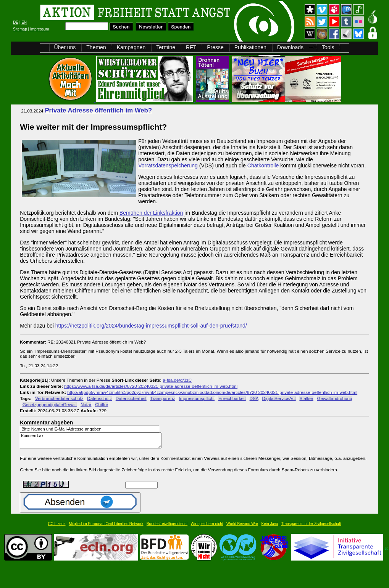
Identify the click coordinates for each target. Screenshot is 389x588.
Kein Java (270, 527)
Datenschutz (99, 398)
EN (24, 22)
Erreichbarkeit (232, 398)
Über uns (65, 47)
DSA (254, 398)
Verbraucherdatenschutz (59, 398)
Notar (86, 404)
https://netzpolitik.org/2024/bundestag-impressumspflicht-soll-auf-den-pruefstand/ (151, 326)
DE (16, 22)
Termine (166, 47)
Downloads (290, 47)
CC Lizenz (56, 527)
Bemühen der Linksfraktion (151, 213)
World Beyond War (242, 527)
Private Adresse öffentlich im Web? (98, 110)
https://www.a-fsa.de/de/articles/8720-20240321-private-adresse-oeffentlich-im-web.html (151, 386)
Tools (328, 47)
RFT (191, 47)
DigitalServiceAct (279, 398)
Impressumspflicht (197, 398)
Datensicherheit (131, 398)
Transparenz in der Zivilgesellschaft (311, 527)
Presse (215, 47)
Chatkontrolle (263, 165)
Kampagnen (131, 47)
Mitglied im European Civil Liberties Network (106, 527)
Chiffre (102, 404)
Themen (96, 47)
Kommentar (93, 442)
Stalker (306, 398)
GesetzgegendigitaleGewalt (50, 404)
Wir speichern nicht (207, 527)
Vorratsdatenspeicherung (168, 165)
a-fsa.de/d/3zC (177, 380)
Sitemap (20, 29)
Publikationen (250, 47)
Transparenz (162, 398)
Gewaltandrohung (334, 398)
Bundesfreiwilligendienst (167, 527)
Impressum (40, 29)
